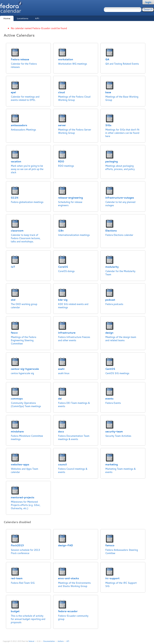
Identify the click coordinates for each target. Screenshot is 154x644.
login (148, 2)
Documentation (49, 641)
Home (7, 18)
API (37, 18)
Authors (61, 641)
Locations (23, 18)
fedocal (31, 641)
